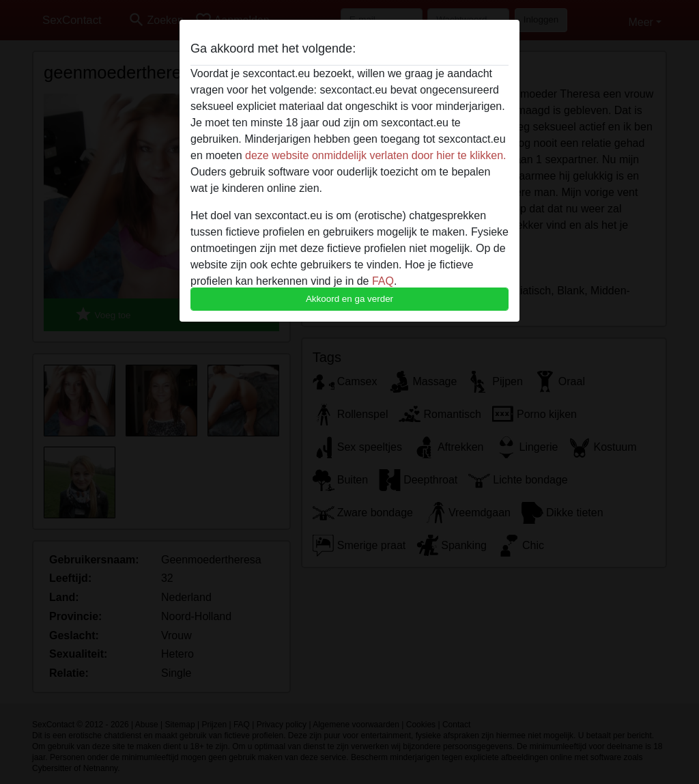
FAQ (383, 281)
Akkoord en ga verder (349, 299)
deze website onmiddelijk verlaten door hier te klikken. (375, 155)
